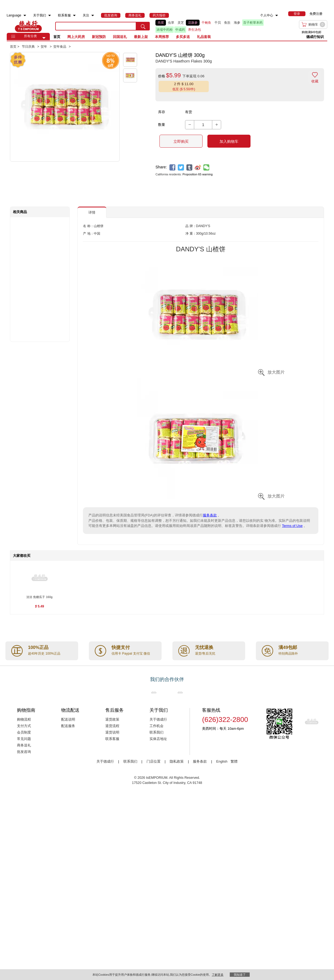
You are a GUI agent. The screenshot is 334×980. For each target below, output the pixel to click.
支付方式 (24, 726)
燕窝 (161, 23)
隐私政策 (177, 762)
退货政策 (112, 720)
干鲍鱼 (206, 23)
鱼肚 (227, 23)
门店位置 (154, 762)
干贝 (218, 23)
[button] (44, 38)
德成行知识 (315, 37)
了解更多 (218, 975)
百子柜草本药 (253, 23)
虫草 (171, 23)
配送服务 (68, 726)
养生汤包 (194, 30)
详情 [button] (92, 212)
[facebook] (173, 167)
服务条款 (210, 515)
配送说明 (68, 720)
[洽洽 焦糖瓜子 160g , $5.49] (39, 598)
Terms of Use (292, 526)
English (222, 762)
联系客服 (112, 739)
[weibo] (198, 167)
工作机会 (156, 726)
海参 (237, 23)
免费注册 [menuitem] (316, 14)
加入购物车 (229, 141)
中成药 (180, 30)
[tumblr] (189, 167)
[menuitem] (25, 15)
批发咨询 (24, 752)
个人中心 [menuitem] (267, 15)
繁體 (234, 762)
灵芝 (181, 23)
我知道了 (240, 975)
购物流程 (24, 720)
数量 (162, 125)
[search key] (96, 26)
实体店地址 (158, 739)
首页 (57, 37)
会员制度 (24, 732)
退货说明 (112, 732)
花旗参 (193, 23)
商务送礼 (24, 745)
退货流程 (112, 726)
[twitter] (181, 167)
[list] (211, 26)
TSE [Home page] (28, 26)
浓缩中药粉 (165, 30)
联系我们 (156, 732)
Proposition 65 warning (197, 174)
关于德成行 (158, 720)
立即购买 (181, 141)
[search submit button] (143, 26)
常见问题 (24, 739)
